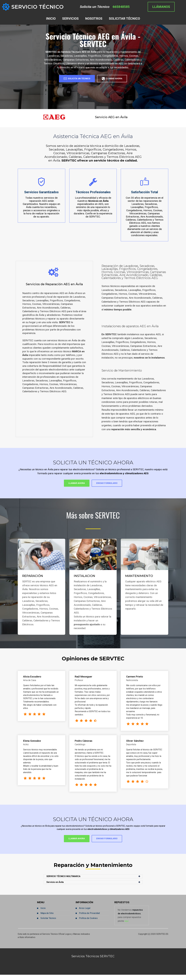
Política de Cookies (88, 923)
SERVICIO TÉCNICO (37, 7)
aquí (127, 926)
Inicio (43, 913)
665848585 (124, 7)
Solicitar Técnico (48, 923)
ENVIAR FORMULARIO (111, 486)
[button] (93, 882)
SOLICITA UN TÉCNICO (72, 79)
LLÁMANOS (169, 7)
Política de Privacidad (89, 918)
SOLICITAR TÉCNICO (124, 19)
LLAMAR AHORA (118, 79)
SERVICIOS (70, 19)
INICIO (51, 19)
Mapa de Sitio (47, 918)
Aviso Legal (85, 913)
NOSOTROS (94, 19)
